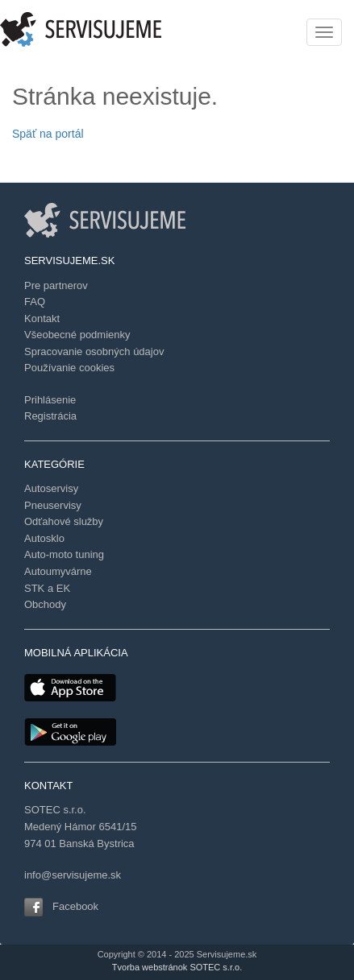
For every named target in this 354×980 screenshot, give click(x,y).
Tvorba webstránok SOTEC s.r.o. (177, 967)
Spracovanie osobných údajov (94, 351)
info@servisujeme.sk (73, 875)
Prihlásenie (50, 400)
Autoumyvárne (58, 571)
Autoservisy (51, 488)
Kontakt (42, 318)
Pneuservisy (53, 505)
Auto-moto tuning (64, 554)
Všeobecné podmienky (77, 335)
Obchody (45, 604)
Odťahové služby (64, 521)
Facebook (75, 906)
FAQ (35, 302)
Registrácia (50, 416)
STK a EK (47, 588)
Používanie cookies (69, 368)
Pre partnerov (56, 285)
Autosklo (44, 538)
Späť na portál (48, 134)
